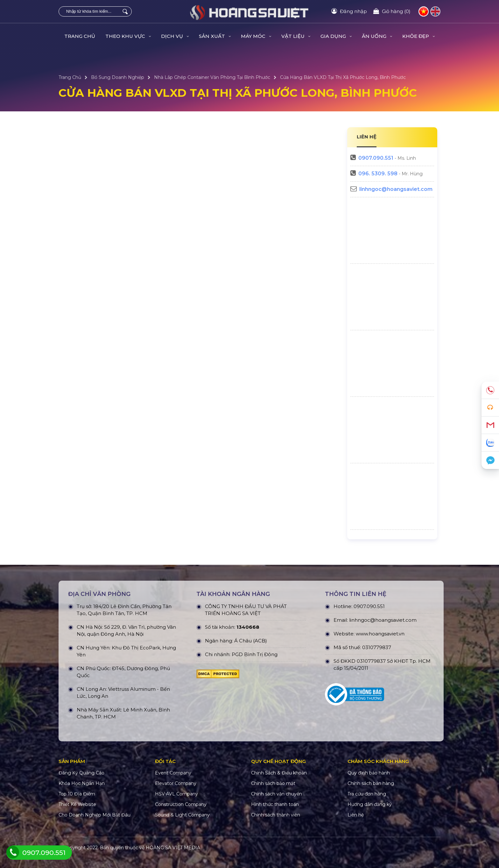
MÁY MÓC (256, 36)
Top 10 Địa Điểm (77, 794)
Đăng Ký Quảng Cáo (81, 773)
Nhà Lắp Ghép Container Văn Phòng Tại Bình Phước (212, 77)
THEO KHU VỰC (128, 36)
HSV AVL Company (176, 794)
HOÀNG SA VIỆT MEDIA (173, 848)
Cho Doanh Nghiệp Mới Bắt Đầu (95, 815)
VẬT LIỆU (296, 36)
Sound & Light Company (182, 815)
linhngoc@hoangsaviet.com (396, 189)
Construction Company (181, 804)
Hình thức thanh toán (275, 804)
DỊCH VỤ (175, 36)
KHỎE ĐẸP (418, 36)
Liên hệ (356, 815)
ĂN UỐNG (377, 36)
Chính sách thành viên (276, 815)
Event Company (173, 773)
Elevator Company (176, 783)
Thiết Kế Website (77, 804)
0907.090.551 (376, 158)
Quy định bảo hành (369, 773)
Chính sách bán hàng (371, 783)
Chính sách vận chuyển (277, 794)
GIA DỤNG (336, 36)
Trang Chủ (80, 36)
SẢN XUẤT (215, 36)
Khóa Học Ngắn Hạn (82, 783)
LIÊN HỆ (367, 137)
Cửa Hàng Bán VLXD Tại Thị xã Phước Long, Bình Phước (343, 77)
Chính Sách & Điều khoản (279, 773)
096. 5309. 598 (378, 174)
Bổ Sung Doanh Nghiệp (118, 77)
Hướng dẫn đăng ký (370, 804)
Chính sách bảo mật (273, 783)
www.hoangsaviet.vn (380, 634)
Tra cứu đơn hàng (367, 794)
